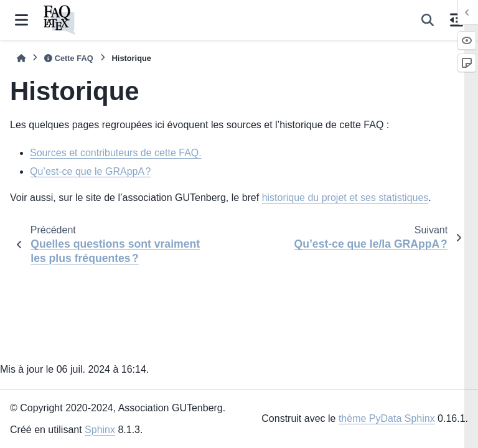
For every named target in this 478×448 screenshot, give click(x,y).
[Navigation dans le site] (21, 20)
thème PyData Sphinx (387, 418)
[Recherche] (428, 20)
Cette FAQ (68, 58)
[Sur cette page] (457, 20)
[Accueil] (21, 58)
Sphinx (100, 430)
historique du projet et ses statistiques (345, 198)
